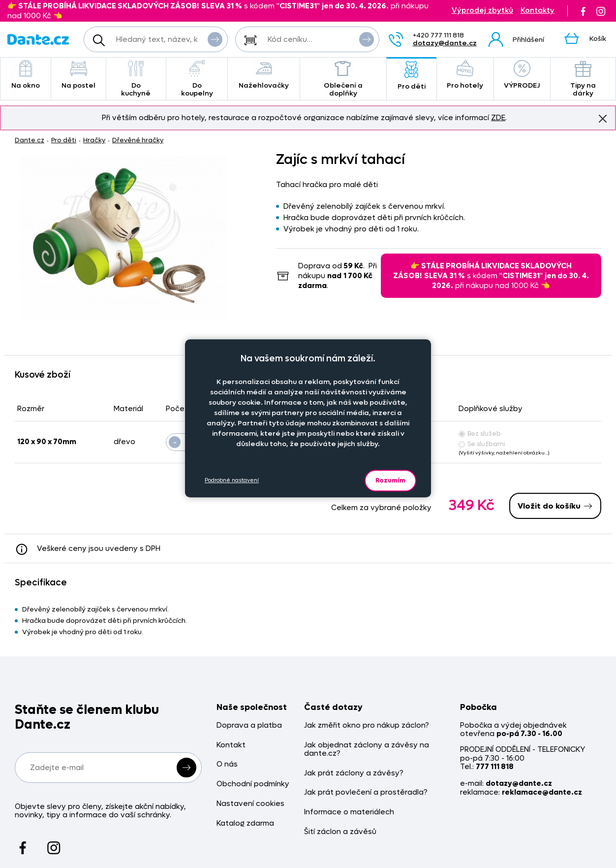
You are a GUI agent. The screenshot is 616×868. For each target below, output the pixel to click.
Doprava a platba (249, 725)
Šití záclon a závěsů (340, 832)
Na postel (78, 75)
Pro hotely (465, 75)
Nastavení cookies (250, 804)
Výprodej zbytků (482, 11)
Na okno (26, 75)
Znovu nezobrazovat (603, 118)
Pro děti (412, 76)
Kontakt (231, 745)
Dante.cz (30, 140)
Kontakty (538, 11)
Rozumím (390, 480)
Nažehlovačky (264, 75)
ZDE (498, 118)
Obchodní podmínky (253, 784)
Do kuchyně (136, 79)
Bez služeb (480, 434)
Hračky (94, 140)
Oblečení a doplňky (343, 79)
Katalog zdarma (245, 823)
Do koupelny (197, 79)
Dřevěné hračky (138, 140)
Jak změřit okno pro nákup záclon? (367, 725)
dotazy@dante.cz (445, 43)
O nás (227, 764)
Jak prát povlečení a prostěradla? (366, 792)
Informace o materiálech (349, 812)
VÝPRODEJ (522, 75)
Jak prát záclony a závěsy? (354, 773)
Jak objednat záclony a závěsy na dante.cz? (367, 750)
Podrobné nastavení (232, 480)
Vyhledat (215, 39)
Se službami (482, 444)
